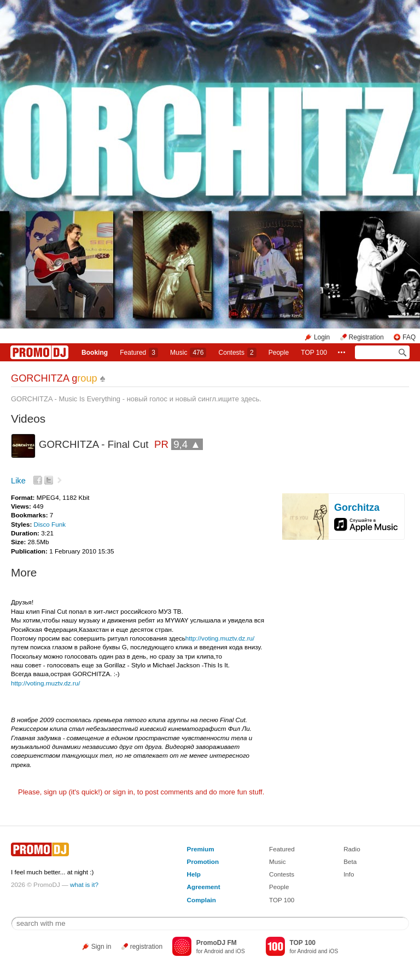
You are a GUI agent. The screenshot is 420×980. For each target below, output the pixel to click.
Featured (139, 353)
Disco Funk (50, 524)
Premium (201, 849)
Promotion (203, 861)
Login (322, 337)
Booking (95, 353)
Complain (202, 900)
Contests (282, 874)
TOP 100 (314, 353)
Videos (28, 419)
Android (214, 951)
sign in (123, 792)
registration (146, 947)
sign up (55, 792)
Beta (350, 861)
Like (18, 481)
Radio (352, 849)
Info (349, 874)
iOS (240, 951)
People (279, 353)
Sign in (101, 947)
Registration (366, 337)
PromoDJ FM (217, 943)
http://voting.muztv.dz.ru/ (220, 638)
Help (194, 874)
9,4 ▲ (187, 444)
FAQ (409, 337)
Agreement (204, 887)
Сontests (238, 353)
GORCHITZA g (54, 378)
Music (188, 353)
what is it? (84, 884)
